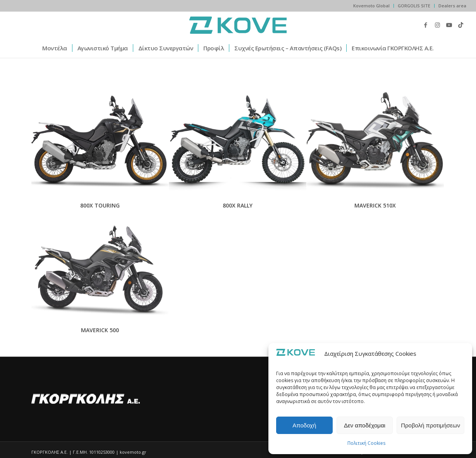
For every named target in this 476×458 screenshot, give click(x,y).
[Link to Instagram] (437, 25)
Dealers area (452, 6)
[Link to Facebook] (426, 25)
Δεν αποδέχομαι (365, 425)
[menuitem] (372, 6)
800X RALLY (238, 205)
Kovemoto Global (371, 6)
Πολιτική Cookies (366, 443)
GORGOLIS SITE (414, 6)
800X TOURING (100, 205)
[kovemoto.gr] (238, 25)
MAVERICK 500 (100, 330)
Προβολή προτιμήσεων (430, 425)
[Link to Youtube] (449, 25)
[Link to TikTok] (461, 25)
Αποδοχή (304, 425)
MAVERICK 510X (375, 205)
